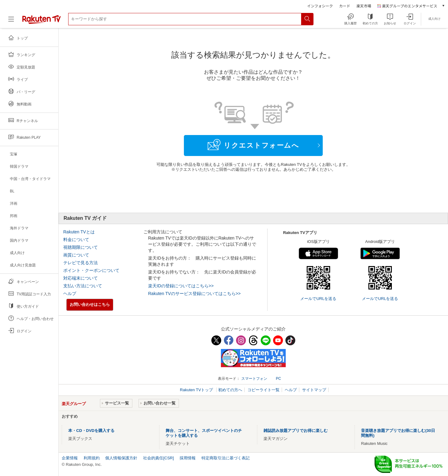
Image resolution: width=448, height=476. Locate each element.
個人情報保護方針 (121, 458)
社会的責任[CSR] (159, 458)
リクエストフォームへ (253, 145)
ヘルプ (70, 293)
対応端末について (81, 278)
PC (278, 379)
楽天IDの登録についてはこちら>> (181, 286)
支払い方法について (83, 286)
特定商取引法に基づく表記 (226, 458)
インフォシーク (320, 6)
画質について (76, 255)
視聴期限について (81, 247)
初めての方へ (230, 390)
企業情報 (70, 458)
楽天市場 (364, 6)
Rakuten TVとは (79, 232)
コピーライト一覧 (263, 390)
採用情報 (188, 458)
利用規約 (92, 458)
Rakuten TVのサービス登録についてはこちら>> (194, 293)
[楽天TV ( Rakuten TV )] (41, 21)
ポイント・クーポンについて (91, 270)
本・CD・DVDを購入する (91, 431)
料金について (76, 240)
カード (345, 6)
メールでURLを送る (318, 299)
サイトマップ (314, 390)
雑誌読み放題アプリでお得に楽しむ (296, 431)
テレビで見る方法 (81, 263)
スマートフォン (254, 379)
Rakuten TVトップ (197, 390)
